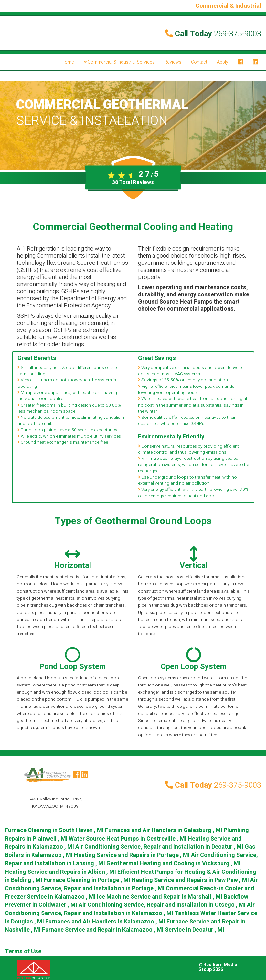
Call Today (213, 34)
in (55, 830)
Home (68, 62)
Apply (223, 62)
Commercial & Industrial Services (119, 62)
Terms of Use (23, 951)
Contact (199, 62)
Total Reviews (133, 182)
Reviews (173, 62)
